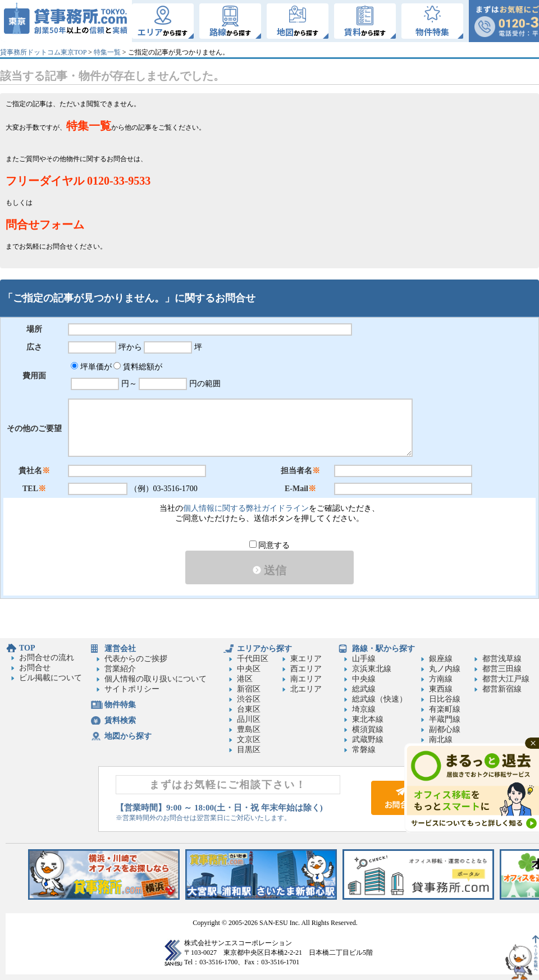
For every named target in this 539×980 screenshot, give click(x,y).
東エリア (306, 659)
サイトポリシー (132, 689)
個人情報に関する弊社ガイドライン (246, 508)
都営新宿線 (502, 689)
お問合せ (35, 668)
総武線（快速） (380, 699)
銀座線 (441, 659)
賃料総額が (138, 367)
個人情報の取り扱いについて (156, 679)
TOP (27, 648)
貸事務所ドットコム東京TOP (43, 52)
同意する (270, 545)
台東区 (249, 709)
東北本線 (368, 719)
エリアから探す (264, 649)
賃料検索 (120, 720)
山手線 (364, 659)
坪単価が (91, 367)
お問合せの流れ (47, 658)
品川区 (249, 719)
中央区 (249, 669)
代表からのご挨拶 (136, 659)
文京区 (249, 739)
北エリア (306, 689)
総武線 (364, 689)
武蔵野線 (368, 739)
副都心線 (445, 729)
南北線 (441, 739)
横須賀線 (368, 729)
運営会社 (120, 649)
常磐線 (364, 750)
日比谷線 (445, 699)
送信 (269, 570)
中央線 (364, 679)
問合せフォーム (45, 225)
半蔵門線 (445, 719)
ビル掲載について (51, 678)
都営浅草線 (502, 659)
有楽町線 (445, 709)
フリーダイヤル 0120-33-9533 (78, 181)
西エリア (306, 669)
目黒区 (249, 750)
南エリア (306, 679)
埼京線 (364, 709)
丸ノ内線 (445, 669)
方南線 (441, 679)
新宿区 (249, 689)
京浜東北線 (372, 669)
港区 (245, 679)
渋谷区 (249, 699)
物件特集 (120, 705)
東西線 (441, 689)
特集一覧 (107, 52)
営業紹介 (120, 669)
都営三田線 (502, 669)
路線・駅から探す (383, 649)
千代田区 (253, 659)
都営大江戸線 (506, 679)
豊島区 (249, 729)
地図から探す (128, 736)
